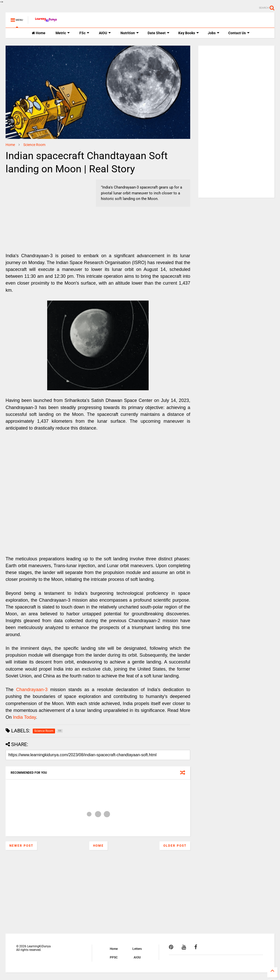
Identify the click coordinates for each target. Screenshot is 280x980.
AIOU (105, 33)
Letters (137, 949)
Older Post (175, 846)
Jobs (214, 33)
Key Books (189, 33)
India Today (24, 717)
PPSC (114, 957)
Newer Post (21, 846)
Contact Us (239, 33)
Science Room (34, 145)
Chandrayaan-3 (32, 690)
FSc (84, 33)
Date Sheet (159, 33)
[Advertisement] (37, 211)
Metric (63, 33)
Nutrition (130, 33)
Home (39, 33)
